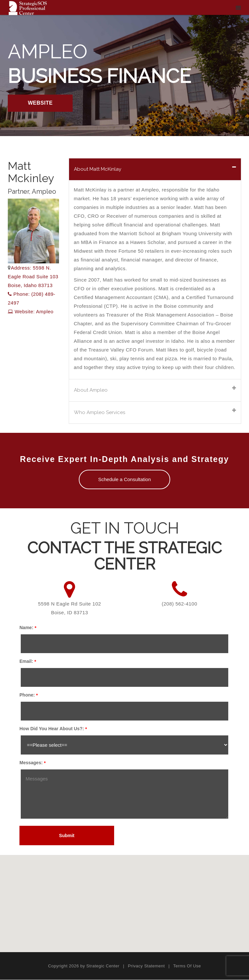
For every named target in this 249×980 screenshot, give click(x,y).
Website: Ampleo (31, 311)
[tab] (155, 169)
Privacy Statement (146, 967)
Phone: (27, 696)
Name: (26, 628)
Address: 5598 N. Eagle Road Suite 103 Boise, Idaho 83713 (33, 277)
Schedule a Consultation (125, 480)
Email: (26, 662)
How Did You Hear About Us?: (52, 729)
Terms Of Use (187, 967)
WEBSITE (40, 103)
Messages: (31, 763)
